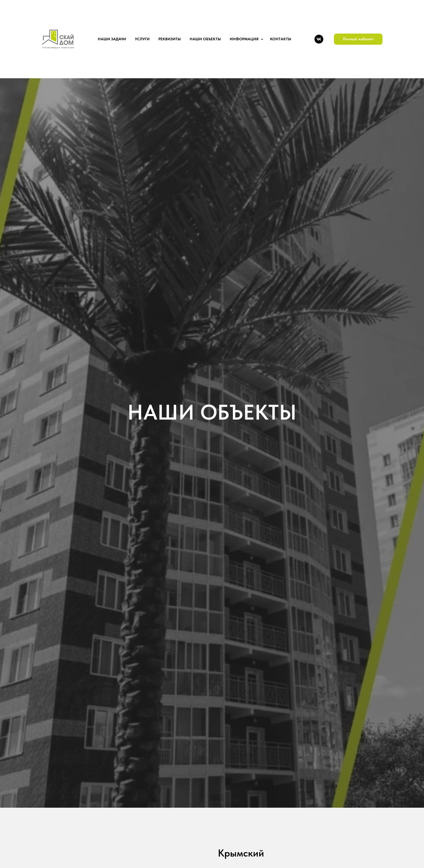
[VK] (319, 39)
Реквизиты (170, 39)
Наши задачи (112, 39)
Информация (245, 39)
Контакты (281, 39)
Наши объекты (205, 39)
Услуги (142, 39)
